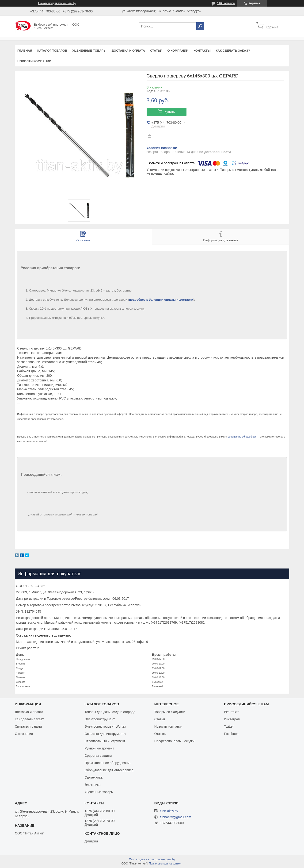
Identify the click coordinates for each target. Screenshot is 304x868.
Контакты (202, 51)
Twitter (229, 726)
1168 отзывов (226, 3)
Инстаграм (232, 719)
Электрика (92, 785)
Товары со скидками (170, 712)
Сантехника (93, 777)
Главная (25, 51)
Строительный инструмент (105, 741)
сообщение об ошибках (242, 437)
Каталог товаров (52, 51)
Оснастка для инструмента (105, 734)
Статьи (156, 51)
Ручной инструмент (99, 748)
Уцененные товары (89, 51)
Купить (170, 112)
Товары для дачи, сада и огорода (110, 712)
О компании (178, 51)
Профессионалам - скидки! (175, 741)
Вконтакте (232, 712)
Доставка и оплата (128, 51)
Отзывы (160, 734)
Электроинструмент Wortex (105, 726)
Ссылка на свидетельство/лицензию (44, 635)
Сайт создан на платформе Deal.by (152, 859)
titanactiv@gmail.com (176, 817)
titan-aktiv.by (169, 811)
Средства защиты (98, 756)
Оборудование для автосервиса (109, 770)
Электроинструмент (100, 719)
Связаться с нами (28, 726)
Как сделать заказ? (233, 51)
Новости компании (34, 61)
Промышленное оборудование (108, 763)
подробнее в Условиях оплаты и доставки (161, 300)
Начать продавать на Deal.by (57, 3)
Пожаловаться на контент (166, 864)
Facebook (231, 734)
